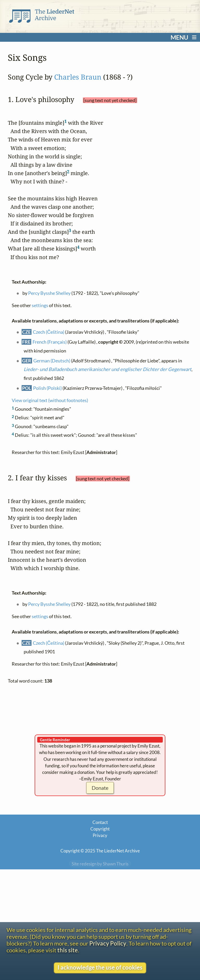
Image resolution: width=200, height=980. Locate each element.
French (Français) (50, 342)
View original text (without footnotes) (50, 400)
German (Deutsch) (52, 361)
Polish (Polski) (47, 388)
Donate (100, 788)
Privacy (100, 835)
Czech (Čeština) (49, 332)
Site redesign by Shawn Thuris (100, 864)
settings (40, 305)
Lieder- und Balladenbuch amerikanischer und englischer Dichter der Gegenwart (108, 369)
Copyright (100, 829)
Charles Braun (78, 77)
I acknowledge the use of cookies (100, 967)
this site (68, 950)
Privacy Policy (108, 943)
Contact (100, 822)
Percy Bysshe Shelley (49, 293)
